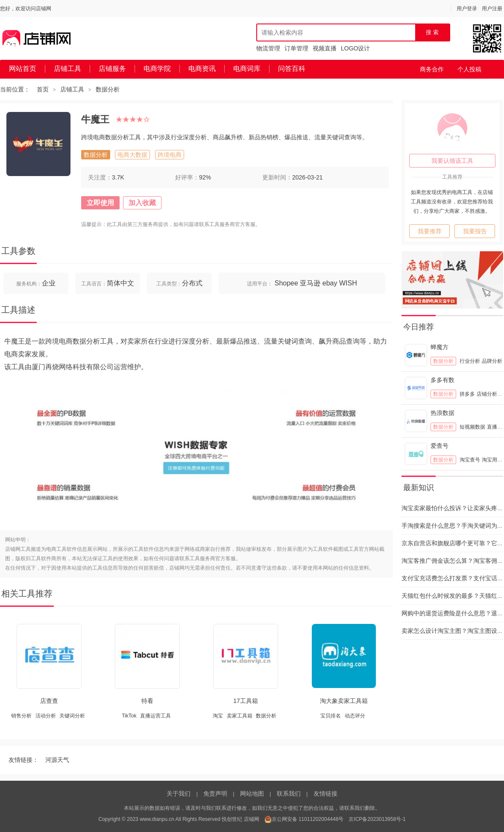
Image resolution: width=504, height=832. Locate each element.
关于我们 (179, 794)
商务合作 (432, 69)
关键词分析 (72, 716)
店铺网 (252, 819)
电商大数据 (132, 155)
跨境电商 (170, 155)
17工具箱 (246, 701)
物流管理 (268, 48)
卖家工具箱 (240, 716)
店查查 (49, 701)
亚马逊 (310, 283)
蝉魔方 (440, 347)
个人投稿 (469, 69)
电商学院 (157, 69)
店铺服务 (112, 69)
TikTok (129, 716)
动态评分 (355, 716)
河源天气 (57, 760)
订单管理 (296, 48)
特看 (147, 701)
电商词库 (247, 69)
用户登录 (467, 9)
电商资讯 (202, 69)
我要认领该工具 (452, 161)
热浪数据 (442, 413)
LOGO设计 (355, 48)
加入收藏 (142, 203)
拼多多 (467, 394)
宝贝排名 (331, 716)
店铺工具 (67, 69)
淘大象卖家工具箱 (344, 701)
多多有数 (442, 380)
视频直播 (325, 48)
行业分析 (470, 361)
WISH (348, 283)
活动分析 (46, 716)
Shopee (286, 283)
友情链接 (325, 794)
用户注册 (492, 9)
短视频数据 (472, 427)
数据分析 (108, 89)
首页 (43, 89)
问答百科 (292, 69)
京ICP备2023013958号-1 (377, 819)
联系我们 (289, 794)
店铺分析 (487, 394)
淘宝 (218, 716)
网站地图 (252, 794)
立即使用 (100, 203)
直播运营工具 (155, 716)
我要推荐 (430, 231)
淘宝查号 (470, 460)
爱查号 (440, 446)
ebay (330, 283)
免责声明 (215, 794)
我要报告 (475, 231)
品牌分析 (492, 361)
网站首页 (23, 69)
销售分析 (21, 716)
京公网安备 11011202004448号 (304, 819)
